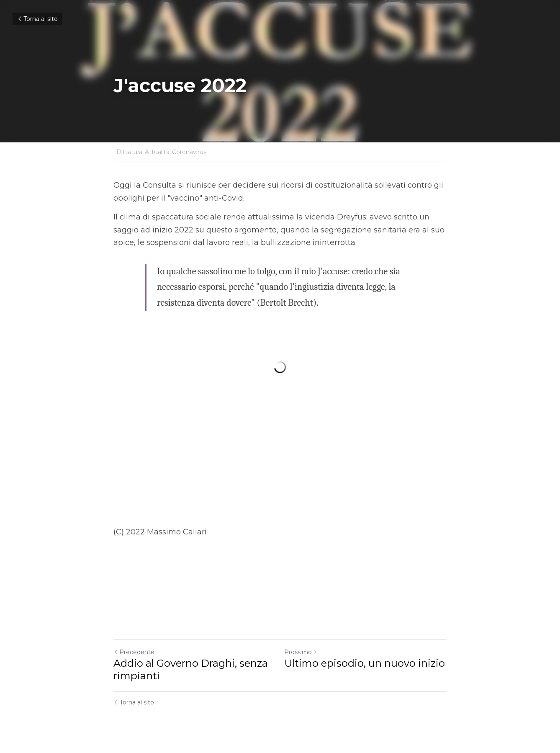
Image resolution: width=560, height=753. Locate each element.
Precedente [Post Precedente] (134, 652)
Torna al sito (37, 19)
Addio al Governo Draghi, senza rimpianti (191, 669)
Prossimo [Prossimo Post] (301, 652)
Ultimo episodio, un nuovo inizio (365, 663)
